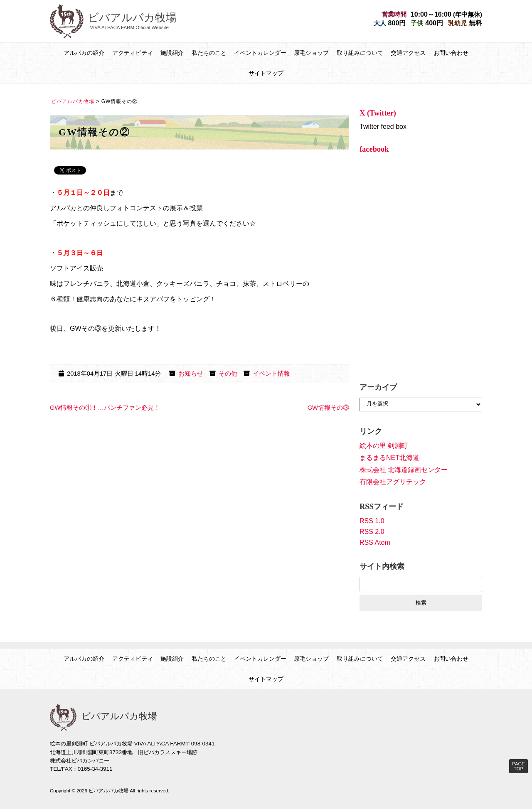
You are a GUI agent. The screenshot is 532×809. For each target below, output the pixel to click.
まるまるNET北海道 (389, 458)
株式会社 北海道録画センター (404, 470)
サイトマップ (266, 73)
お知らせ (191, 374)
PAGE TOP (518, 766)
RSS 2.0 (372, 532)
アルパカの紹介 (84, 53)
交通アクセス (408, 53)
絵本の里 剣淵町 (384, 446)
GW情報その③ (328, 408)
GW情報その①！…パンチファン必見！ (105, 408)
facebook (374, 149)
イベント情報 (271, 374)
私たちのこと (209, 53)
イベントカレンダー (260, 53)
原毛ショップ (311, 53)
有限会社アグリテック (393, 482)
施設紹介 (172, 53)
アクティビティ (133, 53)
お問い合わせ (451, 53)
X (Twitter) (378, 113)
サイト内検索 (382, 566)
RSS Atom (375, 542)
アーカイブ (378, 387)
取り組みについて (360, 53)
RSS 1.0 (372, 521)
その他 (228, 374)
